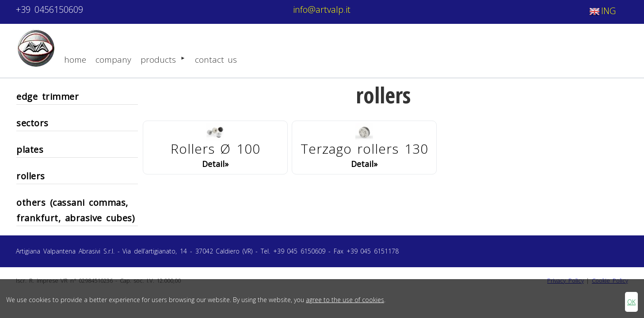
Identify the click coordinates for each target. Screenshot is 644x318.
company (113, 60)
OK (631, 302)
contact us (216, 60)
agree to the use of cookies (345, 300)
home (75, 60)
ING (602, 12)
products (163, 59)
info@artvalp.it (322, 9)
